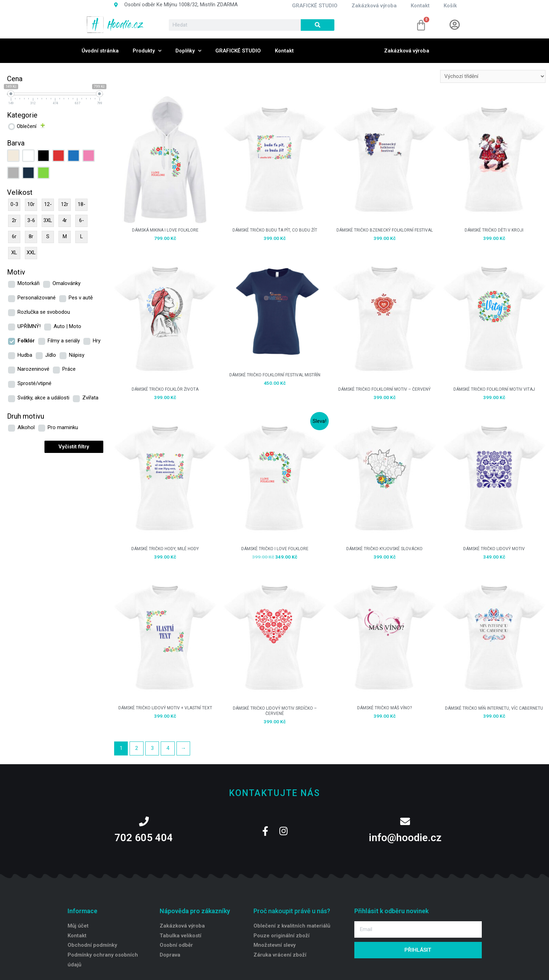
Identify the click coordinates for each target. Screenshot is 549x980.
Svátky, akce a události (43, 398)
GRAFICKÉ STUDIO (238, 51)
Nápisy (77, 355)
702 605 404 (144, 838)
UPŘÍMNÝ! (29, 326)
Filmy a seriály (64, 341)
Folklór (26, 341)
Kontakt (284, 51)
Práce (69, 369)
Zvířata (90, 398)
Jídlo (51, 355)
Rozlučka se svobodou (44, 312)
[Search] (318, 25)
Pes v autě (81, 298)
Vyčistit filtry (74, 447)
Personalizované (37, 298)
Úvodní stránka (100, 51)
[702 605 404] (144, 822)
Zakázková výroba (407, 51)
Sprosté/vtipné (34, 383)
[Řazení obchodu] (493, 76)
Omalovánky (67, 283)
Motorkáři (29, 283)
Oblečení (27, 126)
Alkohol (26, 427)
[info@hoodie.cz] (405, 822)
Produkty (147, 51)
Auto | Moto (67, 326)
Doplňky (188, 51)
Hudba (25, 355)
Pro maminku (63, 427)
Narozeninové (33, 369)
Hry (97, 341)
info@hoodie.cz (405, 838)
